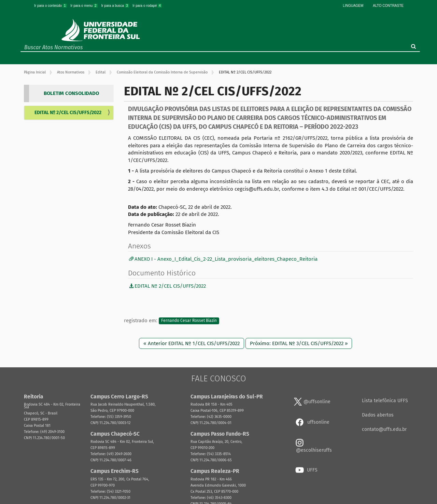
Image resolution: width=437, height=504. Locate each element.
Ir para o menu (84, 6)
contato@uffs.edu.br (384, 429)
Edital (101, 72)
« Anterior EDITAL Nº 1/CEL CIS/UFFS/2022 (192, 343)
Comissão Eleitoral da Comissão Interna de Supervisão (162, 72)
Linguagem (353, 6)
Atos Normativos (71, 72)
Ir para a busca (115, 6)
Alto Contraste (388, 6)
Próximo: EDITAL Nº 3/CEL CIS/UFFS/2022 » (299, 343)
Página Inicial (35, 72)
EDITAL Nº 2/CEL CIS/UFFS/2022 (68, 113)
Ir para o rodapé (147, 6)
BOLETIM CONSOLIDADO (71, 93)
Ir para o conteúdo (51, 6)
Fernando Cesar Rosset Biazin (189, 321)
